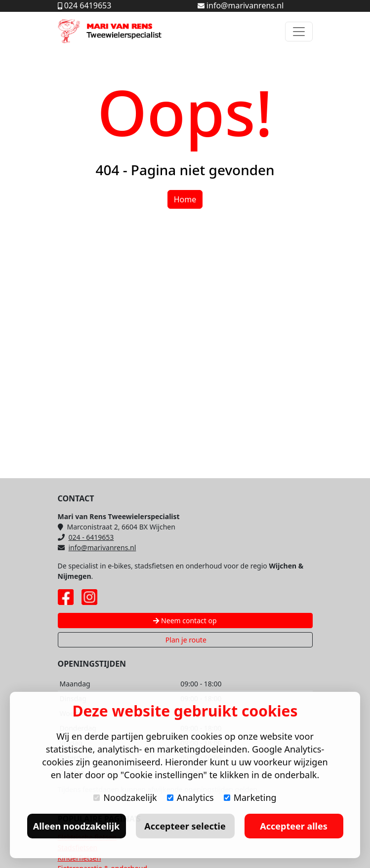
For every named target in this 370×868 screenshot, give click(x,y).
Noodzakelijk (125, 797)
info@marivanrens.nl (97, 547)
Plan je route (185, 640)
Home (185, 199)
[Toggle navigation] (299, 32)
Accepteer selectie (185, 826)
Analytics (190, 797)
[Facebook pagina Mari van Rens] (66, 597)
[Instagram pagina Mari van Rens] (89, 597)
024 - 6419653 (86, 537)
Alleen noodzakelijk (76, 826)
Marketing (250, 797)
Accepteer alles (293, 826)
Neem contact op (185, 621)
